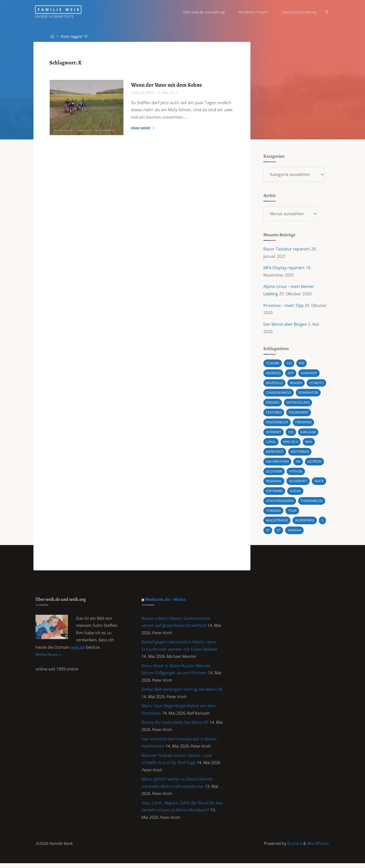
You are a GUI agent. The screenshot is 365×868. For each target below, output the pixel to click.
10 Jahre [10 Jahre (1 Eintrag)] (273, 364)
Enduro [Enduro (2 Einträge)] (273, 404)
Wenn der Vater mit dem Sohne (167, 85)
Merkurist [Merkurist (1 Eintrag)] (275, 453)
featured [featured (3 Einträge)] (274, 414)
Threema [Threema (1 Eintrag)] (273, 513)
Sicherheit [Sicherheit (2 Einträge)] (298, 483)
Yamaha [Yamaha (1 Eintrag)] (294, 532)
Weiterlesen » (48, 657)
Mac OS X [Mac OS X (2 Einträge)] (291, 443)
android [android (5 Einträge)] (273, 374)
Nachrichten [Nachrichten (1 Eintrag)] (277, 463)
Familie (85, 130)
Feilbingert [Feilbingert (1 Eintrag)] (299, 414)
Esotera (294, 848)
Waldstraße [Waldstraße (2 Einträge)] (277, 522)
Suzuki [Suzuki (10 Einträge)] (295, 493)
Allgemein (64, 130)
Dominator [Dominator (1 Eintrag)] (308, 394)
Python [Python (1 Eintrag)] (296, 473)
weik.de (78, 650)
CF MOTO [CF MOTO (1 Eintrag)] (316, 384)
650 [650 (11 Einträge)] (302, 364)
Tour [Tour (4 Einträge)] (292, 513)
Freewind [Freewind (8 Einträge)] (303, 424)
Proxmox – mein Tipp (284, 306)
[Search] (326, 12)
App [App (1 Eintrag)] (291, 374)
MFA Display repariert (284, 268)
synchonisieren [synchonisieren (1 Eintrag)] (280, 503)
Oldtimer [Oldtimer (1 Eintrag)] (274, 473)
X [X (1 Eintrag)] (322, 522)
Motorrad (105, 130)
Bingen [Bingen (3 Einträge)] (296, 384)
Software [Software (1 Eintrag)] (274, 493)
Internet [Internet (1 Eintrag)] (273, 433)
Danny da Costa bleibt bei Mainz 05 (175, 726)
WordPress (318, 848)
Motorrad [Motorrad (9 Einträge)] (300, 453)
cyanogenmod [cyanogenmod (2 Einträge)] (279, 394)
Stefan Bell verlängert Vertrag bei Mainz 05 (182, 693)
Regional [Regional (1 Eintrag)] (274, 483)
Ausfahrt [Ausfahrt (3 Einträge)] (309, 374)
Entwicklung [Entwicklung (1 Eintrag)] (298, 404)
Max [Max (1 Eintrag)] (309, 443)
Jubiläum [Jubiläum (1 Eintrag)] (308, 433)
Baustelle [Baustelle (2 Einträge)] (274, 384)
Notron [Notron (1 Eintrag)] (314, 463)
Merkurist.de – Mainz (166, 602)
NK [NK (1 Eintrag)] (298, 463)
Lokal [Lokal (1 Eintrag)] (271, 443)
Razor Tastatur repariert (287, 250)
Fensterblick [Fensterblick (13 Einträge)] (277, 424)
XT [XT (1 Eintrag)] (279, 532)
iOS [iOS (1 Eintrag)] (291, 433)
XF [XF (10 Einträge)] (268, 532)
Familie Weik (62, 10)
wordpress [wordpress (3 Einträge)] (305, 522)
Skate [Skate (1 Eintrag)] (319, 483)
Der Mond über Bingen (285, 325)
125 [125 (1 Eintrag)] (289, 364)
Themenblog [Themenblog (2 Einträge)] (312, 503)
